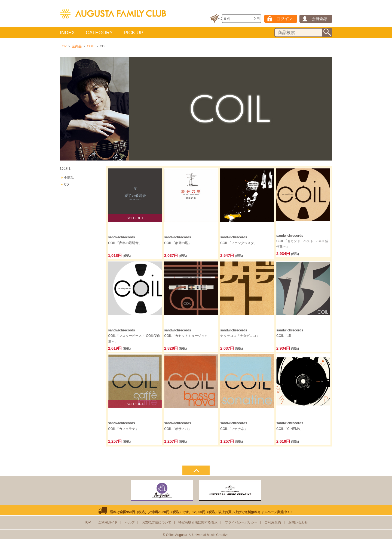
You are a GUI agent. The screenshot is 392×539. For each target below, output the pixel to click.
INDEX (67, 33)
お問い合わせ (298, 522)
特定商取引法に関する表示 (198, 522)
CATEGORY (99, 33)
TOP (63, 46)
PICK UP (133, 33)
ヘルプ (130, 522)
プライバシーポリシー (241, 522)
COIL (91, 46)
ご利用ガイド (108, 522)
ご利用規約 (273, 522)
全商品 (77, 46)
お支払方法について (157, 522)
